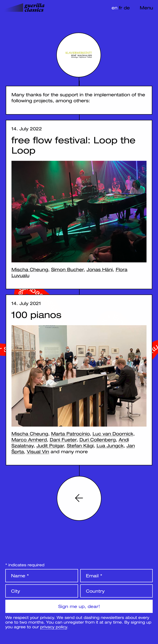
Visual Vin (38, 451)
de (127, 8)
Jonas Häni (100, 269)
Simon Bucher (67, 269)
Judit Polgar (50, 446)
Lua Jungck (110, 446)
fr (121, 8)
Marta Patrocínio (70, 434)
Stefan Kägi (80, 446)
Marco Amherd (29, 440)
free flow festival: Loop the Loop (73, 145)
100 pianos (36, 315)
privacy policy (54, 627)
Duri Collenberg (98, 440)
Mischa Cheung (30, 269)
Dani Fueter (63, 440)
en (115, 8)
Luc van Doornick (113, 434)
